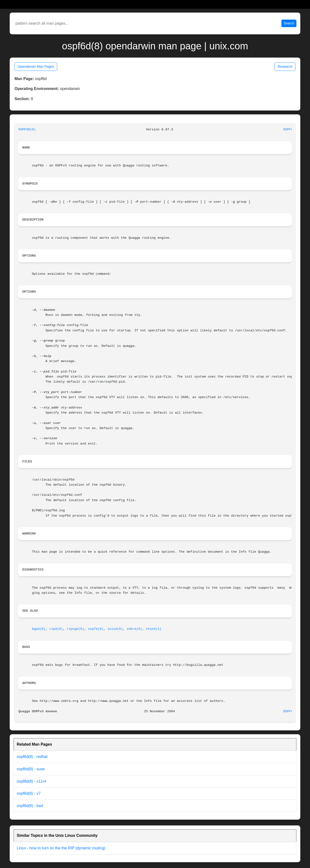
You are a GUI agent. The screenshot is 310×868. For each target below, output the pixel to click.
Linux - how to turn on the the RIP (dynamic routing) (61, 848)
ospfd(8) (96, 629)
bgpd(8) (39, 629)
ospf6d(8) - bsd (30, 806)
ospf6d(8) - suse (31, 769)
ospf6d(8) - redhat (32, 757)
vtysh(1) (154, 629)
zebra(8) (134, 629)
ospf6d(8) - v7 (29, 793)
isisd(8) (115, 629)
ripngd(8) (76, 629)
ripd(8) (56, 629)
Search (289, 23)
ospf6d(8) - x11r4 (31, 781)
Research (285, 67)
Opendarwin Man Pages (36, 67)
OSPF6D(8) (27, 130)
